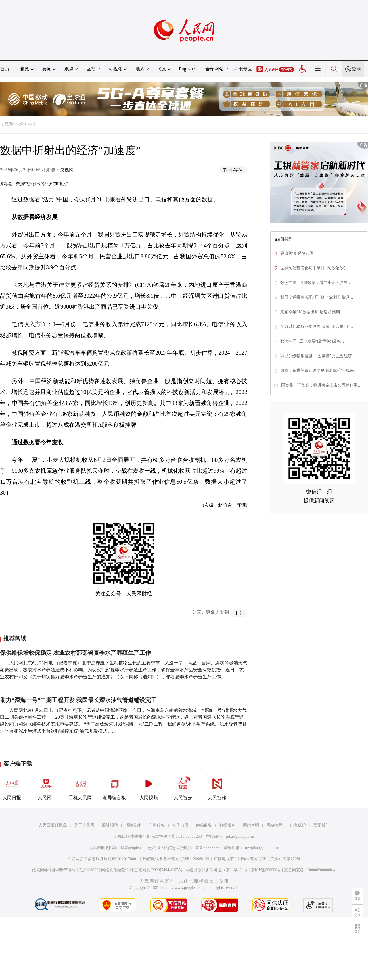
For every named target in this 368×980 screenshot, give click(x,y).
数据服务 (227, 825)
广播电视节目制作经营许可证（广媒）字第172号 (257, 859)
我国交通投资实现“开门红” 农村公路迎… (317, 297)
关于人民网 (84, 825)
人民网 (7, 124)
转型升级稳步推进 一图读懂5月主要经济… (318, 356)
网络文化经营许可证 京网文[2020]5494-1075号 (142, 870)
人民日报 (12, 787)
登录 (356, 69)
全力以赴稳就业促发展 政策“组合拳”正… (317, 327)
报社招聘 (110, 825)
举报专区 (243, 69)
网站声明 (251, 825)
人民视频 (149, 787)
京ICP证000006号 (266, 870)
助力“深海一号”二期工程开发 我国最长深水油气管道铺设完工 (78, 700)
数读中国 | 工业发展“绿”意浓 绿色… (312, 341)
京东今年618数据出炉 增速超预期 (310, 312)
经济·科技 (28, 124)
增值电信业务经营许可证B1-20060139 (176, 859)
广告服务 (157, 825)
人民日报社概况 (53, 825)
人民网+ (46, 787)
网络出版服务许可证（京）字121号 (217, 870)
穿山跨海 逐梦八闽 (297, 253)
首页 (5, 69)
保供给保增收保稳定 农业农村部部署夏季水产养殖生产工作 (75, 653)
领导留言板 (114, 787)
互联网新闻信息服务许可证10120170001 (103, 859)
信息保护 (298, 825)
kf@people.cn (132, 848)
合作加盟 (180, 825)
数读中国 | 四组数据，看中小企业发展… (316, 283)
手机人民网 (80, 787)
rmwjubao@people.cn (261, 848)
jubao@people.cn (240, 836)
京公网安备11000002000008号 (310, 870)
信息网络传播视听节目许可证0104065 (65, 870)
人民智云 (183, 787)
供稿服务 (204, 825)
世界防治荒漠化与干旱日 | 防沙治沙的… (316, 268)
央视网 (67, 170)
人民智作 (217, 787)
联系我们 (321, 825)
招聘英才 (133, 825)
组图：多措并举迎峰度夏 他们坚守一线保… (319, 371)
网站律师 (274, 825)
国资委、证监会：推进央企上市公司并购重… (321, 385)
